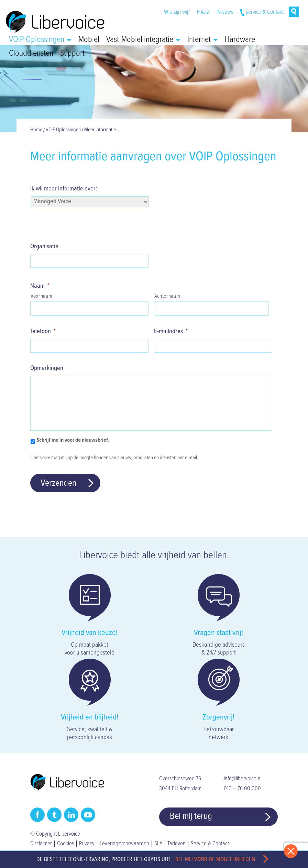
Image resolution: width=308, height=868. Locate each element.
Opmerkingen (47, 368)
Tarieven (177, 844)
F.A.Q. (204, 12)
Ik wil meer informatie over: (64, 189)
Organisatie (44, 246)
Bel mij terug (191, 816)
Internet (203, 40)
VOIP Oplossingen (40, 40)
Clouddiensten (31, 54)
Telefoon (43, 331)
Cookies (65, 844)
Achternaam (167, 296)
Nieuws (225, 12)
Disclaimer (41, 844)
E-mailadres (171, 331)
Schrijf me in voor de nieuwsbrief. (73, 440)
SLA (158, 844)
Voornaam (41, 296)
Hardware (240, 40)
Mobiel (89, 40)
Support (72, 54)
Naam (40, 286)
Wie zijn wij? (177, 12)
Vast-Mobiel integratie (143, 40)
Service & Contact (265, 12)
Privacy (87, 844)
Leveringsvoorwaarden (124, 844)
